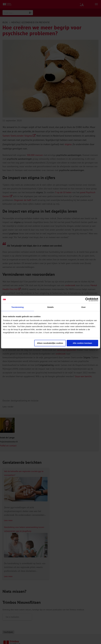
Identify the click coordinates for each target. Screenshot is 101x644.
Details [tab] (51, 307)
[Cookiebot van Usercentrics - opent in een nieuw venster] (87, 299)
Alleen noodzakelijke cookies (50, 343)
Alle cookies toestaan (82, 343)
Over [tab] (84, 307)
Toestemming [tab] (17, 307)
